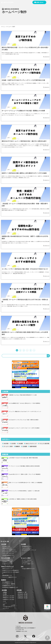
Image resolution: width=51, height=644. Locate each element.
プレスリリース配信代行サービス (9, 577)
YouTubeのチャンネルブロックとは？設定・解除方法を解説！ (24, 420)
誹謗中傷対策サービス (7, 575)
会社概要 (5, 594)
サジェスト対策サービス (8, 560)
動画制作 (18, 446)
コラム (4, 601)
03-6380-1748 (20, 630)
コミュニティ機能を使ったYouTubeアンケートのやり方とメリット (25, 411)
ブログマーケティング (27, 548)
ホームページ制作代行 (27, 560)
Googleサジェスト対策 (7, 564)
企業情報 (5, 592)
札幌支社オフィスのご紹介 (9, 599)
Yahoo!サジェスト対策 (7, 562)
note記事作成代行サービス (8, 555)
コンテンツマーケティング (8, 554)
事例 (4, 605)
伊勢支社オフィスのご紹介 (9, 598)
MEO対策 (6, 443)
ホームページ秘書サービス (28, 564)
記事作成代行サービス (7, 548)
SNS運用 (21, 443)
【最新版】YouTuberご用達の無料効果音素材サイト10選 (23, 395)
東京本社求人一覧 (23, 594)
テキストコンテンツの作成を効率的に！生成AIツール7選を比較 (24, 491)
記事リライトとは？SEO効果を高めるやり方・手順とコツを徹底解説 (25, 482)
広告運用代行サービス (27, 546)
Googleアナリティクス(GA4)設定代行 (11, 570)
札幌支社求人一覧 (23, 598)
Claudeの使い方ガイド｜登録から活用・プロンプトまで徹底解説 (24, 474)
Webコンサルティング (31, 443)
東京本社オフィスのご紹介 (9, 596)
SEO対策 (13, 443)
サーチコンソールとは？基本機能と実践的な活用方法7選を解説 (24, 466)
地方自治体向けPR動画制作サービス (10, 587)
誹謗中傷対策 (33, 446)
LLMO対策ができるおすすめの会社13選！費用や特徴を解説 (23, 458)
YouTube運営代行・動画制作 (9, 584)
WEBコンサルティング (7, 569)
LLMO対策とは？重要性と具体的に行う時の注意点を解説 (23, 499)
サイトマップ (6, 608)
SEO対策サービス (6, 546)
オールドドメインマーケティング (9, 552)
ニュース (5, 603)
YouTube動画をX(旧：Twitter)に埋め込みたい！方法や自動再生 (24, 403)
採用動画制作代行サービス (8, 586)
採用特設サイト (22, 592)
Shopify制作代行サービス (28, 562)
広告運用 (25, 446)
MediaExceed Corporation (25, 642)
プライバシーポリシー (8, 607)
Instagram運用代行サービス (28, 569)
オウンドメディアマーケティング (29, 550)
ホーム (3, 27)
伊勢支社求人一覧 (23, 596)
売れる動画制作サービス (8, 582)
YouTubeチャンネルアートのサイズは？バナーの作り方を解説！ (24, 428)
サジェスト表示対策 (44, 443)
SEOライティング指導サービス (9, 550)
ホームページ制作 (8, 446)
